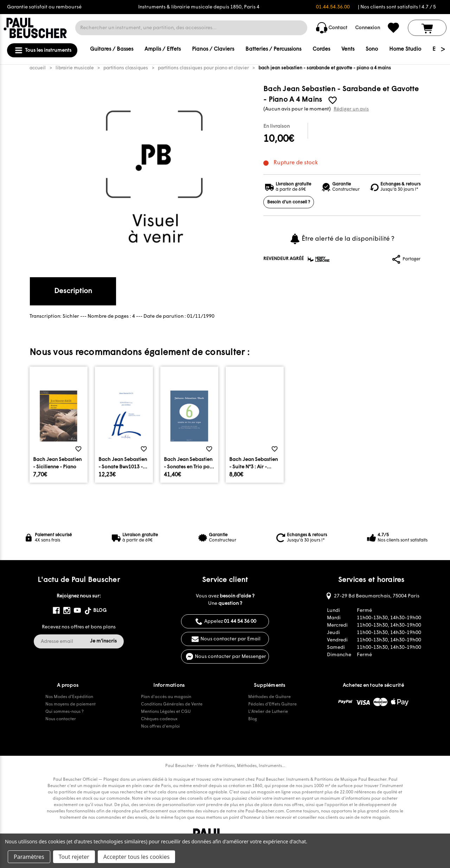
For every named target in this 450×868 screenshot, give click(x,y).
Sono (372, 49)
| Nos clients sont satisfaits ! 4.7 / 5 (397, 7)
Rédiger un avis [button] (351, 109)
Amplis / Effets (163, 49)
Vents (348, 49)
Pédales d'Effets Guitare (272, 704)
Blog (253, 719)
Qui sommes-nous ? (65, 712)
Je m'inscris (103, 641)
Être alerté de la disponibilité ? (342, 239)
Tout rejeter (74, 857)
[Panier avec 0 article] (427, 28)
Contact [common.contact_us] (332, 28)
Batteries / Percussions (273, 49)
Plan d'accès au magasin (166, 697)
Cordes (321, 49)
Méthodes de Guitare (269, 697)
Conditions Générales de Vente (172, 704)
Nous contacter (61, 719)
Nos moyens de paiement (70, 704)
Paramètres (29, 857)
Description (73, 291)
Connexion (368, 28)
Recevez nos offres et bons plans (79, 627)
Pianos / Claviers (213, 49)
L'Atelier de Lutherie (268, 712)
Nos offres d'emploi (160, 727)
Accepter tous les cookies (137, 857)
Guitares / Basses (112, 49)
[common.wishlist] (393, 28)
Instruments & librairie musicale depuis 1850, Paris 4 (199, 7)
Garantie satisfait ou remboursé (44, 7)
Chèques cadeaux (159, 719)
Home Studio (405, 49)
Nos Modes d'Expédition (69, 697)
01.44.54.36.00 (333, 7)
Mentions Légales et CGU (166, 712)
